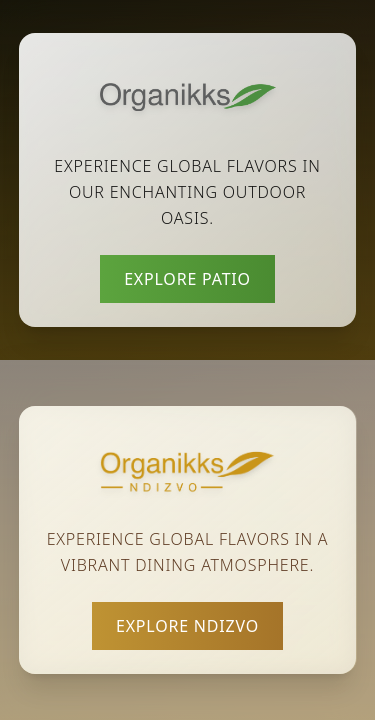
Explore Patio (187, 279)
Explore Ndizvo (187, 626)
